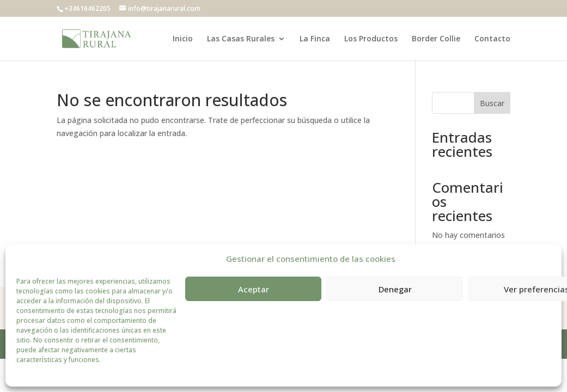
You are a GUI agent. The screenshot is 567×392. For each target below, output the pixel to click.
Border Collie (436, 39)
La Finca (315, 39)
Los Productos (371, 39)
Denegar (395, 289)
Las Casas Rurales (241, 39)
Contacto (492, 39)
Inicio (183, 39)
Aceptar (254, 289)
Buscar (492, 103)
